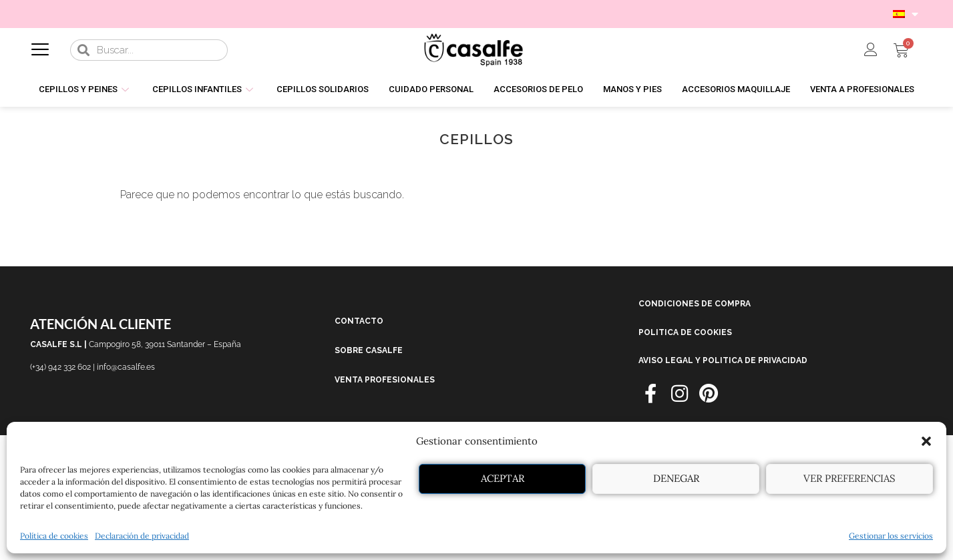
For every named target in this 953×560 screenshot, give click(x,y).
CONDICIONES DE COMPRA (695, 304)
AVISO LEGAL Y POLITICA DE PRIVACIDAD (723, 360)
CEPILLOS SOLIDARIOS (323, 89)
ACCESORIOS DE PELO (538, 89)
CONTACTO (359, 321)
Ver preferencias (849, 478)
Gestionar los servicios (891, 536)
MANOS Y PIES (632, 89)
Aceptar (503, 478)
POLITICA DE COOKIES (685, 332)
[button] (926, 441)
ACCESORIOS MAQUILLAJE (736, 89)
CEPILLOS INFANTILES (204, 89)
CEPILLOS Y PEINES (85, 89)
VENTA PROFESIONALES (385, 380)
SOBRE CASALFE (369, 350)
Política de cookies (54, 536)
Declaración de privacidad (142, 536)
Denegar (676, 478)
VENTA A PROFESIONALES (862, 89)
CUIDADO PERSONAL (431, 89)
